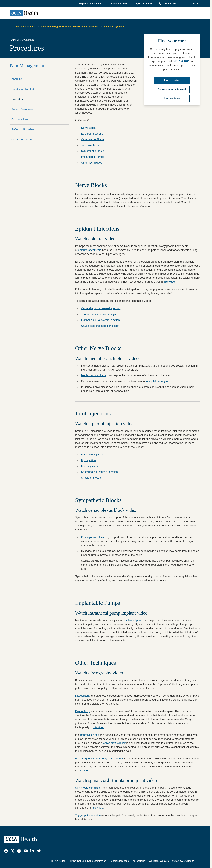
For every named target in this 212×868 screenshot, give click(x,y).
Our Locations (20, 119)
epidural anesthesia (90, 250)
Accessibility (139, 861)
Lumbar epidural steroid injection (100, 320)
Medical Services (25, 27)
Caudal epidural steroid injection (100, 326)
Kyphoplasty (82, 711)
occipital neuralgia (157, 381)
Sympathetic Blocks (93, 151)
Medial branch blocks (94, 375)
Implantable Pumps (93, 157)
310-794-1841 (181, 61)
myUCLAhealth (143, 3)
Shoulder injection (92, 478)
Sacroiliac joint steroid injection (99, 472)
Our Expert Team (22, 140)
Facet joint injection (93, 455)
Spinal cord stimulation (89, 788)
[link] (6, 851)
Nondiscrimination (97, 861)
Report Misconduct (119, 861)
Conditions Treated (23, 89)
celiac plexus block (114, 743)
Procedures (18, 99)
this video (169, 282)
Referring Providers (23, 129)
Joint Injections (90, 145)
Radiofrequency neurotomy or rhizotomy (99, 759)
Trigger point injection (88, 815)
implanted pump (133, 620)
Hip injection (88, 460)
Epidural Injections (92, 134)
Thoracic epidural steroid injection (101, 314)
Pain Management (114, 27)
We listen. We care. (159, 861)
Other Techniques (92, 163)
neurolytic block (90, 735)
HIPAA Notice (58, 861)
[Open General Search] (195, 4)
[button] (91, 4)
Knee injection (89, 466)
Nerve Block (88, 128)
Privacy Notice (76, 861)
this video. (84, 771)
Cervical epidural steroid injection (101, 308)
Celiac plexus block (93, 537)
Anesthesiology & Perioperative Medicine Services (69, 27)
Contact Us (170, 3)
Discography (83, 696)
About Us (17, 79)
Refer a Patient (119, 3)
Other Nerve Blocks (93, 139)
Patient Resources (22, 109)
